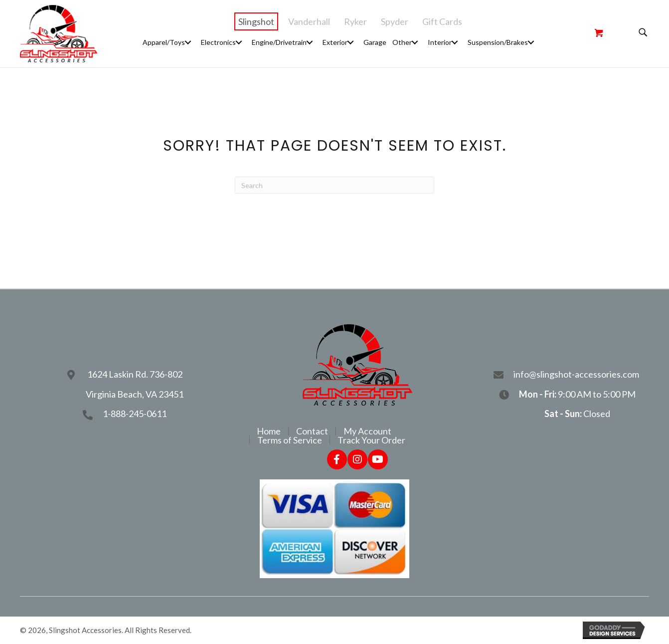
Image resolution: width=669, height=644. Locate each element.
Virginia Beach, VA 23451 (135, 394)
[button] (188, 42)
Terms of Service (290, 440)
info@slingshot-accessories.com (577, 374)
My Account (367, 431)
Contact (312, 431)
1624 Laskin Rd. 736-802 (135, 374)
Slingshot (256, 21)
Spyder (395, 21)
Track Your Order (371, 440)
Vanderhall (309, 21)
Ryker (355, 21)
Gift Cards (442, 21)
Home (269, 431)
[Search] (334, 185)
